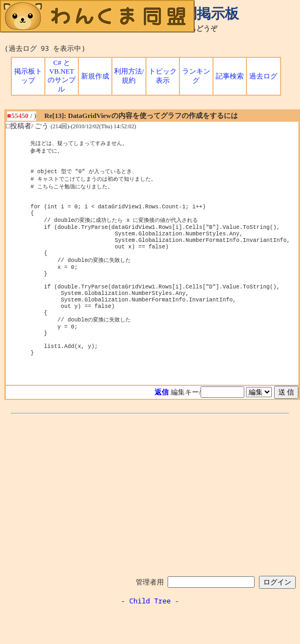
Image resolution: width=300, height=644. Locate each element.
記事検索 (230, 76)
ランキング (196, 76)
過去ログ (263, 76)
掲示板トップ (28, 76)
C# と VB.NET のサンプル (62, 76)
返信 (162, 424)
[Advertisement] (150, 525)
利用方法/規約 (129, 76)
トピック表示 (163, 76)
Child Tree (150, 632)
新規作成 (95, 76)
